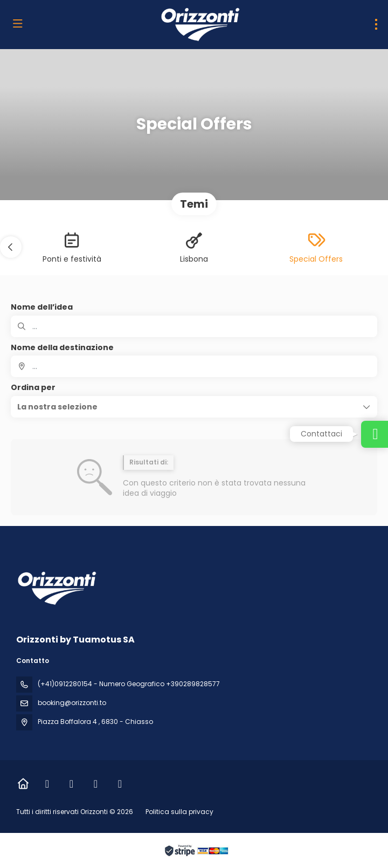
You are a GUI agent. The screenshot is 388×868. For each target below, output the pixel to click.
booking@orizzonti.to (72, 703)
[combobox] (194, 366)
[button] (11, 247)
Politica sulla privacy (179, 812)
